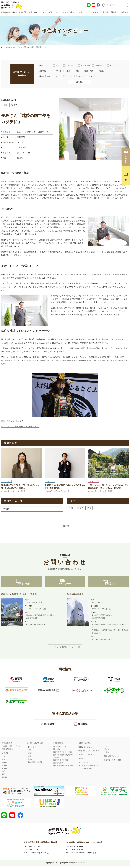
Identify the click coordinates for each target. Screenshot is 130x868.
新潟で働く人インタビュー (89, 752)
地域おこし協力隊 (101, 12)
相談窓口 (109, 586)
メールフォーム (65, 586)
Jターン (79, 76)
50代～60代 (98, 65)
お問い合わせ (84, 764)
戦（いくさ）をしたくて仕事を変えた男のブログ (22, 427)
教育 (29, 758)
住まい (30, 761)
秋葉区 (5, 770)
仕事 (29, 752)
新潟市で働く (54, 12)
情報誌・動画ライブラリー (12, 748)
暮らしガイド (32, 749)
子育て (30, 755)
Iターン (68, 76)
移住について (85, 12)
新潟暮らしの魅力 (9, 12)
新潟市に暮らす (69, 12)
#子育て (14, 105)
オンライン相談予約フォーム (89, 767)
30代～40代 (84, 65)
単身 (67, 71)
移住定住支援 (58, 745)
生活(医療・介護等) (35, 764)
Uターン (91, 76)
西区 (4, 776)
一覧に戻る (65, 526)
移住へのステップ (60, 748)
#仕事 (5, 105)
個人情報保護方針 (85, 770)
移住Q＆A (57, 751)
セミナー (107, 748)
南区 (4, 773)
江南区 (5, 767)
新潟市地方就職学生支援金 (63, 768)
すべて (57, 65)
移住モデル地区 (84, 745)
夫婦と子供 (87, 71)
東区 (4, 761)
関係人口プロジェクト (113, 758)
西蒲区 (5, 779)
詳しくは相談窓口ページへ (65, 649)
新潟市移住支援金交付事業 (63, 754)
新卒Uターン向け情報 (112, 762)
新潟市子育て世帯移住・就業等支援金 (62, 763)
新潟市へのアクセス (37, 12)
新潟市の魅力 (7, 745)
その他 (99, 71)
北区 (4, 758)
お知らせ (125, 12)
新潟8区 (23, 12)
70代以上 (112, 65)
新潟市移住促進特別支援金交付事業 (63, 758)
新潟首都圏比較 (8, 751)
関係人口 (115, 12)
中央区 (5, 764)
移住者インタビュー (13, 47)
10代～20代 (70, 65)
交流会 (107, 754)
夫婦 (76, 71)
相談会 (107, 751)
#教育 (90, 508)
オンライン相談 (21, 586)
